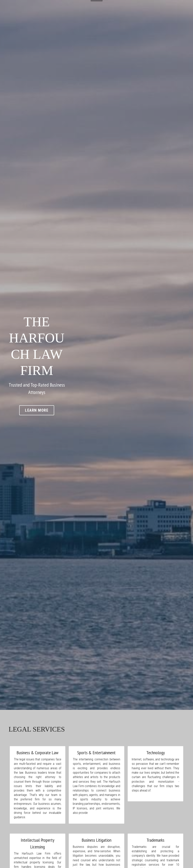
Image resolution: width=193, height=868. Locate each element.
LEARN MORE (96, 382)
